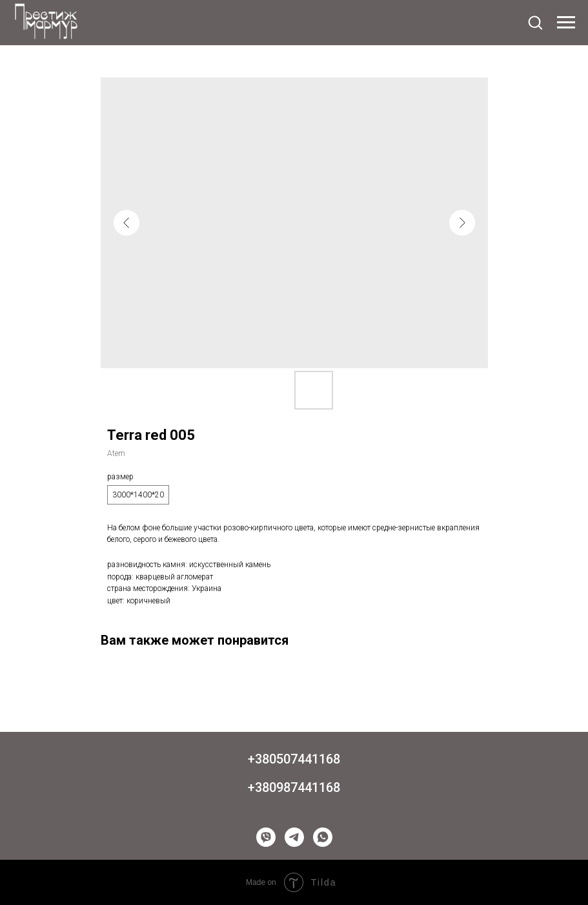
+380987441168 (294, 787)
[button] (535, 22)
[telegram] (294, 837)
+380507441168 (294, 759)
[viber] (266, 837)
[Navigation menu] (566, 23)
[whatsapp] (323, 837)
